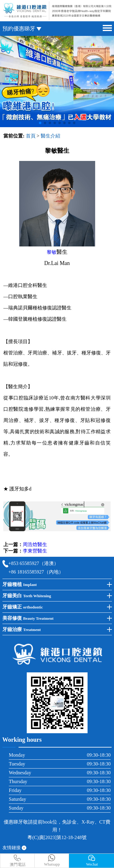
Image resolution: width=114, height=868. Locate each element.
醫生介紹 (50, 136)
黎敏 (52, 252)
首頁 (31, 136)
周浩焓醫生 (35, 544)
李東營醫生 (35, 551)
